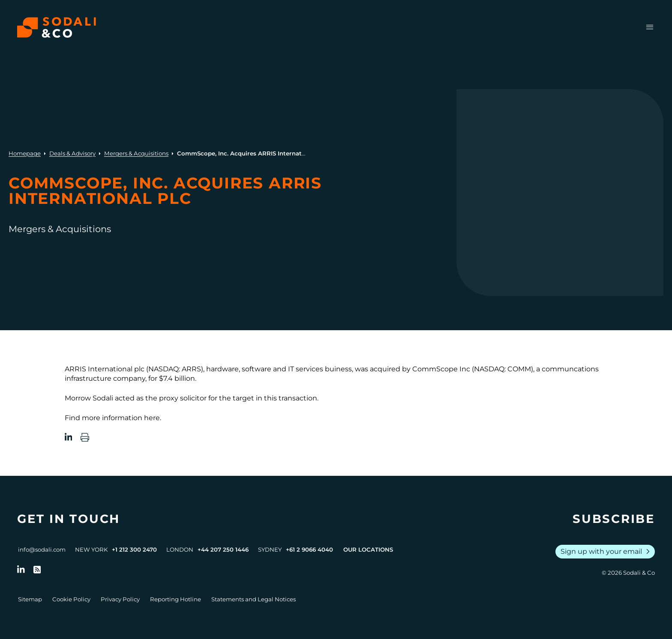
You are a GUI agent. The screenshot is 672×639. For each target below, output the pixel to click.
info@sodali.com (42, 549)
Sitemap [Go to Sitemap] (30, 599)
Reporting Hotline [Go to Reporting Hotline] (175, 599)
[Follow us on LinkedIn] (21, 570)
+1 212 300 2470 (134, 549)
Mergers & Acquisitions (136, 153)
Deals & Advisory (72, 153)
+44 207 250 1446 (223, 549)
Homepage (25, 153)
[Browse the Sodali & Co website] (57, 27)
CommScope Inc (441, 369)
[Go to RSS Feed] (37, 570)
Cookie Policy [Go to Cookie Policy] (71, 599)
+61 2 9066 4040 (309, 549)
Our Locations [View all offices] (368, 549)
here (152, 418)
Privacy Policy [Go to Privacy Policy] (120, 599)
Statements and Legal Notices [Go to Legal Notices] (253, 599)
